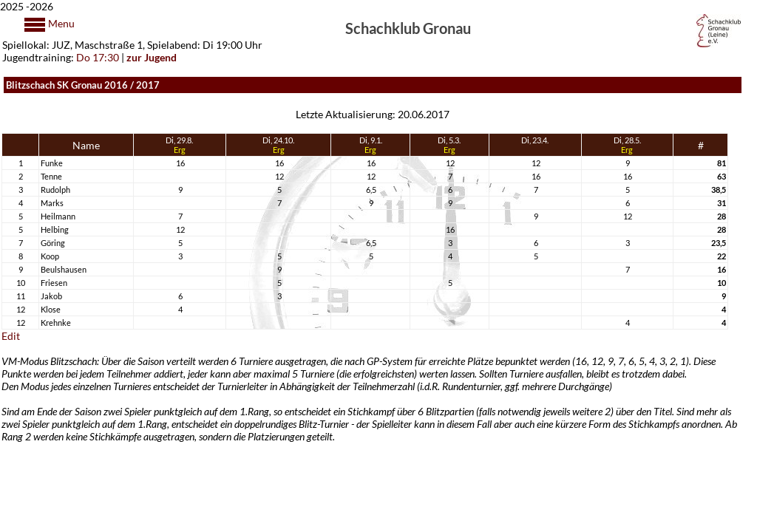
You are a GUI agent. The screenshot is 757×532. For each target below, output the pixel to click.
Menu (60, 23)
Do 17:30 (98, 57)
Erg (180, 150)
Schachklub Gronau (408, 27)
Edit (11, 336)
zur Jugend (152, 57)
